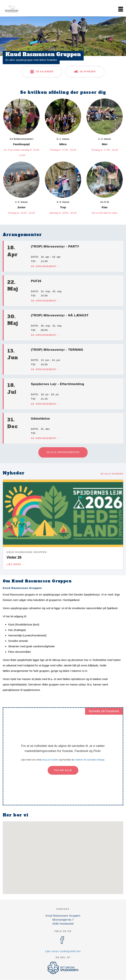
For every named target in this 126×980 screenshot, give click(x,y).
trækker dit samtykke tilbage (90, 760)
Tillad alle (63, 770)
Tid (33, 261)
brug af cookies (51, 760)
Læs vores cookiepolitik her (63, 951)
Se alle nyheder (112, 474)
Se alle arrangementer (63, 452)
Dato (34, 257)
